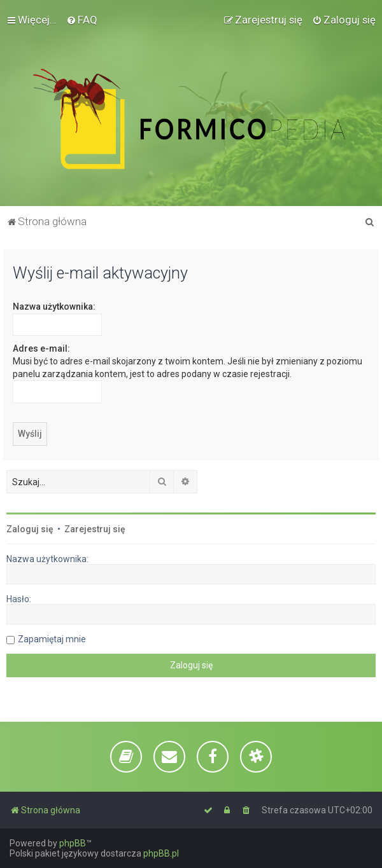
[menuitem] (82, 20)
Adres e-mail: (41, 348)
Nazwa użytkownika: (54, 307)
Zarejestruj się (95, 529)
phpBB (73, 843)
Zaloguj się (30, 529)
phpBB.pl (161, 853)
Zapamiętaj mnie (52, 639)
